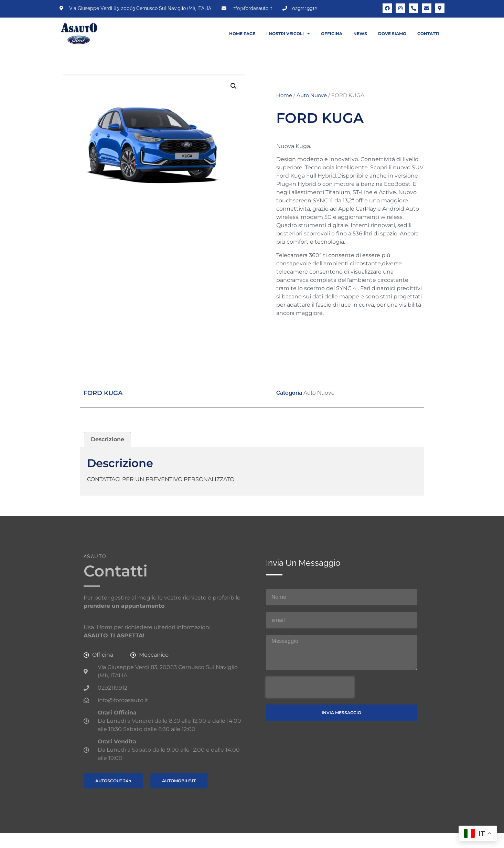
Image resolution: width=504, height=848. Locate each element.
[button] (234, 86)
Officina (332, 34)
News (360, 34)
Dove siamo (392, 34)
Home (284, 95)
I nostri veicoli (288, 34)
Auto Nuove (312, 95)
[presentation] (310, 687)
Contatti (428, 34)
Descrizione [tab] (108, 439)
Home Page (242, 34)
